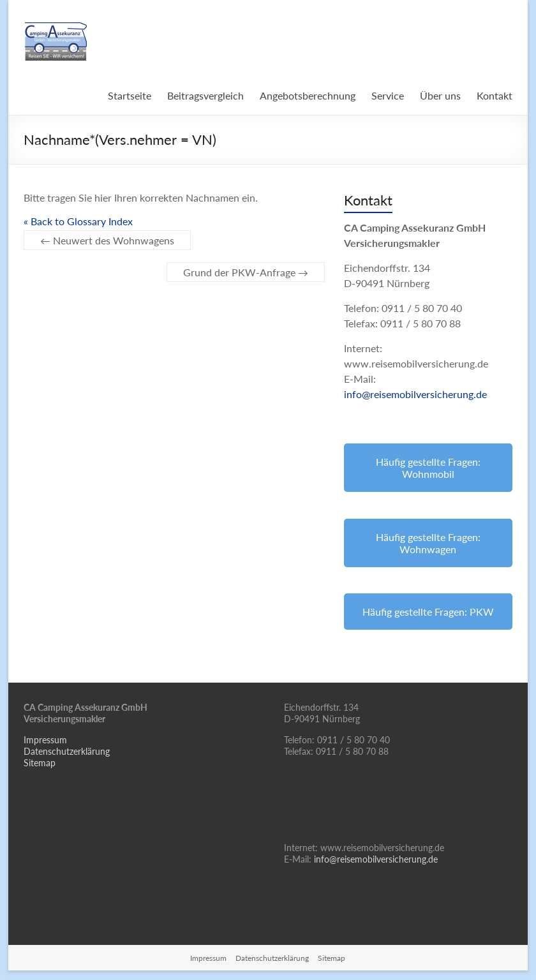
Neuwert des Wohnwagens (107, 240)
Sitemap (40, 763)
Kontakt (495, 95)
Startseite (130, 95)
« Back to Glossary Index (78, 221)
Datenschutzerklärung (67, 751)
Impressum (45, 740)
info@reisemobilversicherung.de (415, 394)
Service (388, 95)
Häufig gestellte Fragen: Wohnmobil (428, 468)
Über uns (440, 95)
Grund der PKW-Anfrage (246, 272)
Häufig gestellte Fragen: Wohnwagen (428, 543)
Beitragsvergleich (205, 95)
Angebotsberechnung (308, 95)
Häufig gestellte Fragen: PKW (428, 612)
